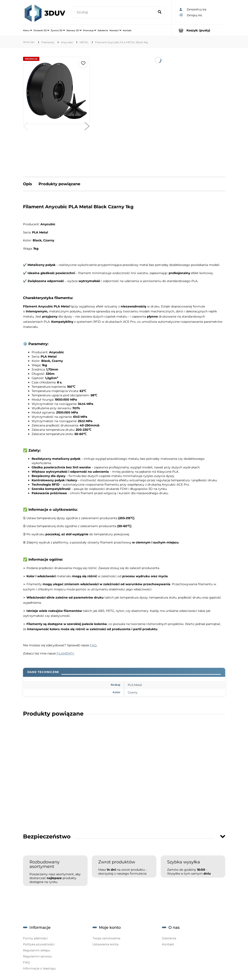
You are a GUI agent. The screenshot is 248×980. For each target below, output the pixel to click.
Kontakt (168, 944)
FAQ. (94, 645)
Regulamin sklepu (37, 950)
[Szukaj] (160, 12)
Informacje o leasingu (39, 968)
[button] (26, 127)
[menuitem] (28, 30)
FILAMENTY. (65, 653)
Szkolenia (169, 938)
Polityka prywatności (39, 944)
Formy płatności (35, 938)
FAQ (26, 962)
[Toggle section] (223, 836)
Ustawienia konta (106, 944)
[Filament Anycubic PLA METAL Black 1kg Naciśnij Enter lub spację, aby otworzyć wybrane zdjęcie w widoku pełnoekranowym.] (56, 90)
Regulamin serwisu (37, 956)
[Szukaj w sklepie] (114, 12)
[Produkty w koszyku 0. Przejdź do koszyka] (198, 30)
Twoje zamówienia (106, 938)
